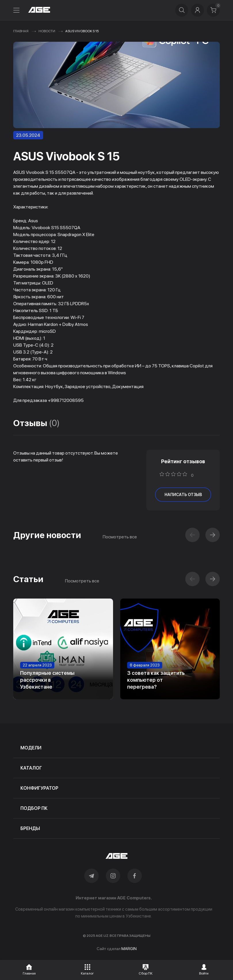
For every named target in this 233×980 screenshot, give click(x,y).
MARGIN (129, 949)
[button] (213, 535)
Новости (47, 31)
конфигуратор (39, 788)
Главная (21, 31)
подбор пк (34, 808)
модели (31, 748)
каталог (31, 768)
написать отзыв (183, 495)
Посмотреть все (120, 537)
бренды (30, 828)
